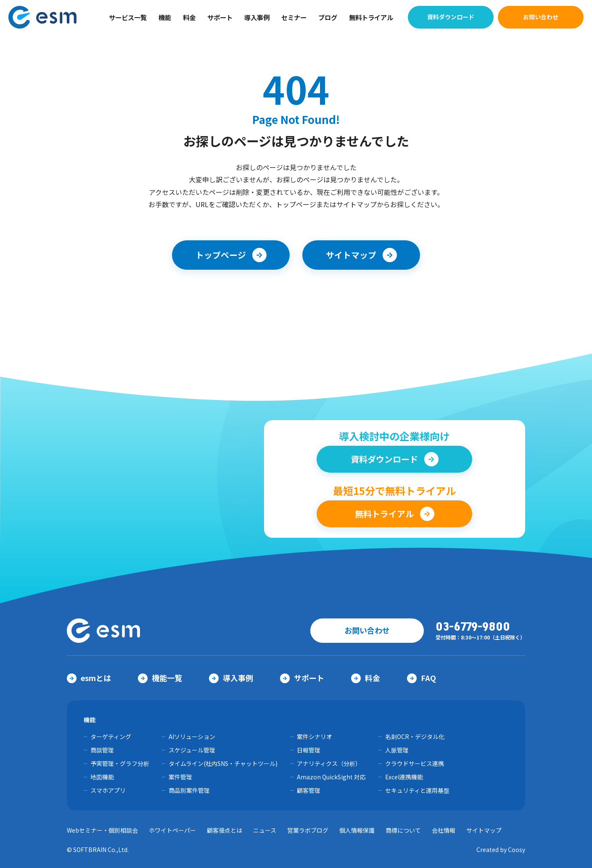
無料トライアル (371, 17)
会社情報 (444, 830)
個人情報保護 (357, 830)
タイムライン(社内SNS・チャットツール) (223, 763)
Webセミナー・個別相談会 (102, 830)
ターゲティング (111, 736)
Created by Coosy (501, 850)
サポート (220, 17)
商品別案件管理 (189, 790)
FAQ (422, 678)
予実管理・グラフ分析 (120, 763)
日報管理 (309, 750)
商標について (403, 830)
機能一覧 (160, 678)
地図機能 (102, 777)
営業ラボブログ (308, 830)
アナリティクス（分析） (329, 763)
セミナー (294, 17)
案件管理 (180, 777)
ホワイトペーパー (172, 830)
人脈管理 (397, 750)
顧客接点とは (225, 830)
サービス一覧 (128, 17)
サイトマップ (484, 830)
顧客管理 (309, 790)
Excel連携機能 (404, 777)
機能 (165, 17)
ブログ (328, 17)
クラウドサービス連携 (415, 763)
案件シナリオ (314, 736)
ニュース (265, 830)
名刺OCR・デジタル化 (415, 736)
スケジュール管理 (192, 750)
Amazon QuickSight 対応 (331, 777)
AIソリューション (192, 736)
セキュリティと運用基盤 (417, 790)
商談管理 (102, 750)
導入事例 (257, 17)
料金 (189, 17)
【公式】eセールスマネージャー (47, 17)
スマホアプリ (108, 790)
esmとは (89, 678)
